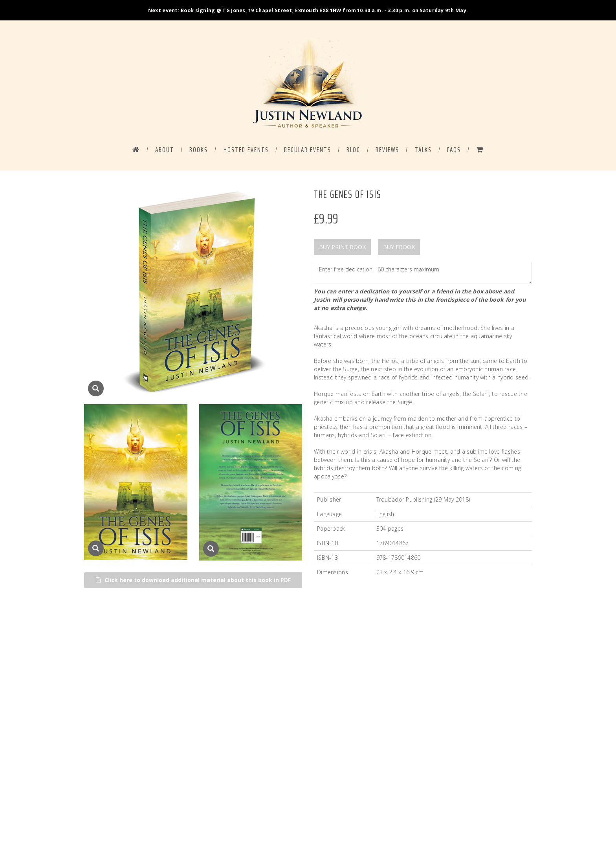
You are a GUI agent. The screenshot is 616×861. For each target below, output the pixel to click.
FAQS (454, 150)
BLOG (353, 150)
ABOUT (165, 150)
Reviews (387, 150)
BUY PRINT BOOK (342, 247)
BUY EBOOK (399, 247)
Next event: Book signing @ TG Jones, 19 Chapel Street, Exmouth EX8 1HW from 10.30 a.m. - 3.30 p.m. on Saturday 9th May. (308, 10)
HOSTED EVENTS (246, 150)
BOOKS (199, 150)
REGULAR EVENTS (308, 150)
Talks (423, 150)
